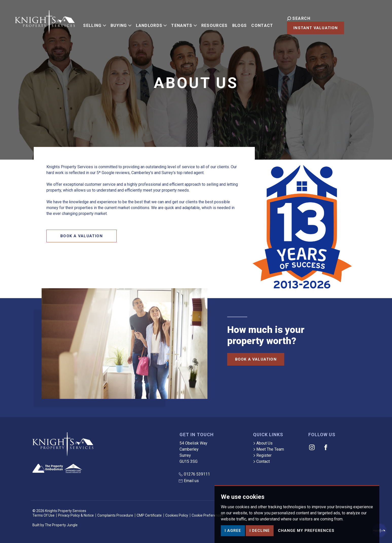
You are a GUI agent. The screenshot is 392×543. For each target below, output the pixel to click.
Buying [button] (121, 24)
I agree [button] (233, 535)
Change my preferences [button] (306, 535)
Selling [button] (95, 24)
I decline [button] (260, 535)
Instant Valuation (349, 25)
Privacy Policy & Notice (76, 515)
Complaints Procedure (115, 515)
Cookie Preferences (208, 515)
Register (262, 455)
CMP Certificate (149, 515)
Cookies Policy (177, 515)
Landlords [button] (152, 24)
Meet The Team (269, 449)
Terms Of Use (43, 515)
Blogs (240, 24)
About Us (263, 443)
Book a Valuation (82, 236)
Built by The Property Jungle (55, 525)
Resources (215, 24)
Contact (263, 24)
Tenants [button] (184, 24)
